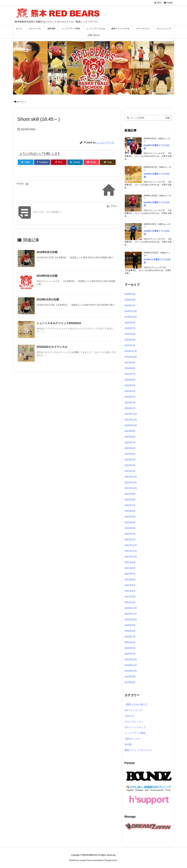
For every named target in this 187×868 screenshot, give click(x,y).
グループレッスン (134, 722)
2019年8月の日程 (47, 252)
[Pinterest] (59, 162)
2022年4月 (130, 522)
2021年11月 (131, 551)
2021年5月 (130, 585)
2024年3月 (130, 397)
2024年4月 (130, 391)
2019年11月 (131, 665)
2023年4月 (130, 460)
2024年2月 (130, 403)
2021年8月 (130, 568)
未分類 (128, 744)
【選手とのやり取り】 (136, 704)
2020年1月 (130, 654)
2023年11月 (131, 420)
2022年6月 (130, 511)
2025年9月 (130, 323)
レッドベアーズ (105, 142)
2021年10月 (131, 557)
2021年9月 (130, 562)
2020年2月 (130, 648)
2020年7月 (130, 637)
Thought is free (111, 860)
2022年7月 (130, 505)
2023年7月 (130, 442)
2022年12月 (131, 477)
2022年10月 (131, 488)
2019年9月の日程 (47, 276)
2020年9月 (130, 625)
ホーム (20, 102)
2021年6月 (130, 580)
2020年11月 (131, 614)
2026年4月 (130, 294)
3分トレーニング (133, 710)
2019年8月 (130, 682)
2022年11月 (131, 482)
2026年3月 (130, 300)
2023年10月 (131, 425)
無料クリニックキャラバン (139, 750)
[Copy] (108, 162)
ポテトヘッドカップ (135, 727)
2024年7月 (130, 374)
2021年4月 (130, 591)
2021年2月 (130, 602)
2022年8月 (130, 500)
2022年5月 (130, 517)
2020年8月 (130, 631)
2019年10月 (131, 671)
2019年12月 (131, 659)
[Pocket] (91, 162)
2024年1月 (130, 408)
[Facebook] (42, 162)
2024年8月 (130, 368)
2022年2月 (130, 534)
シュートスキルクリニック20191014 (59, 323)
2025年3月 (130, 340)
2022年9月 (130, 494)
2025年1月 (130, 345)
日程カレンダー (133, 739)
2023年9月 (130, 431)
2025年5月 (130, 334)
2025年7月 (130, 328)
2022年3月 (130, 528)
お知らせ (129, 716)
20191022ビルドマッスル (52, 347)
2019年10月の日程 (48, 299)
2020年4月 (130, 642)
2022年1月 (130, 540)
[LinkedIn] (75, 162)
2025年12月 (131, 311)
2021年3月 (130, 597)
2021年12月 (131, 545)
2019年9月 (130, 677)
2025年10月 (131, 317)
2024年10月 (131, 357)
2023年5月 (130, 454)
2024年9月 (130, 363)
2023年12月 (131, 414)
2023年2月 (130, 471)
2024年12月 (131, 351)
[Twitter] (26, 162)
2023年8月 (130, 437)
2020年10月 (131, 619)
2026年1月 (130, 305)
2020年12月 (131, 608)
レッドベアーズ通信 (135, 733)
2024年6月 (130, 380)
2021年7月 (130, 574)
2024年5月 (130, 385)
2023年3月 (130, 465)
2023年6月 (130, 448)
